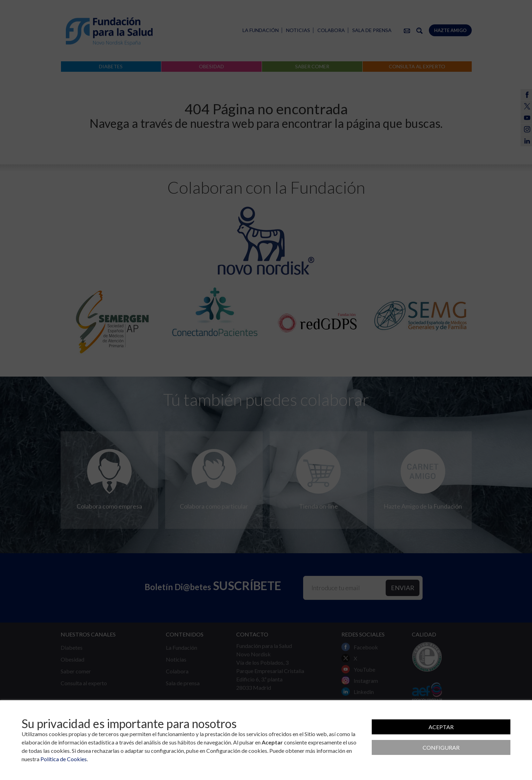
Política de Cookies (64, 759)
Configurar (441, 747)
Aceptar (441, 727)
